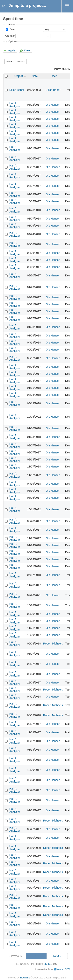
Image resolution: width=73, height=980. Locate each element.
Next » (57, 956)
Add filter (10, 36)
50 (50, 964)
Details (10, 62)
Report (21, 62)
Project (18, 76)
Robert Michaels (53, 644)
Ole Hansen (53, 105)
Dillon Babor (17, 90)
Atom (60, 969)
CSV (67, 969)
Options (13, 42)
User (54, 76)
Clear (27, 50)
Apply (12, 50)
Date (12, 29)
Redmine (25, 978)
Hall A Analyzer (15, 105)
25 (45, 964)
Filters (12, 25)
